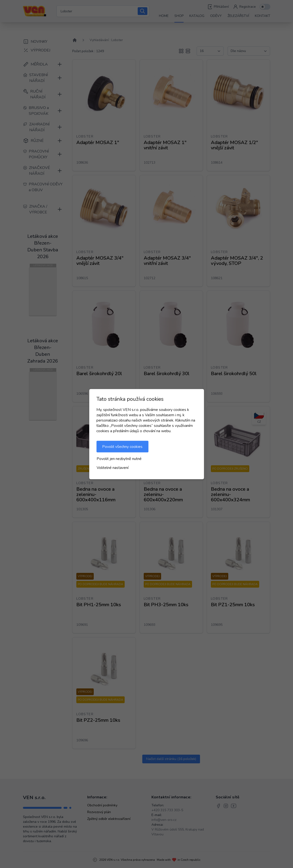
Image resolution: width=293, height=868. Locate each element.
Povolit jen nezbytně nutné (119, 459)
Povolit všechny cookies (122, 446)
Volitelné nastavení (113, 467)
